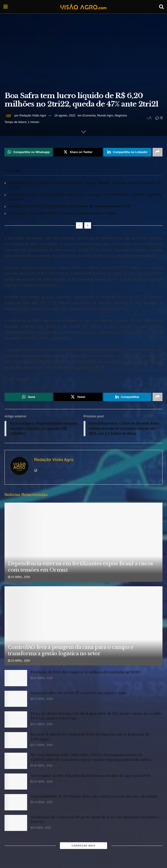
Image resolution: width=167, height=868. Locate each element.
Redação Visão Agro (33, 115)
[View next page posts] (88, 225)
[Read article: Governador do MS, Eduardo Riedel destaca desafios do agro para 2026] (16, 782)
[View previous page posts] (79, 225)
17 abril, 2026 (41, 745)
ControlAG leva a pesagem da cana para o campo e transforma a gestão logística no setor (71, 651)
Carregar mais (83, 846)
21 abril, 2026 (41, 725)
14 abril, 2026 (41, 803)
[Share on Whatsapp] (29, 152)
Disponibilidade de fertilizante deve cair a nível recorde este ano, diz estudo (94, 797)
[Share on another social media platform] (158, 152)
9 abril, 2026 (41, 828)
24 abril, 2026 (19, 577)
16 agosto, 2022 (65, 115)
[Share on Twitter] (78, 152)
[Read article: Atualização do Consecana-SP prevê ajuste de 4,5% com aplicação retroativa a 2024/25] (16, 823)
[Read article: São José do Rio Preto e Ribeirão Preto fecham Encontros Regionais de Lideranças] (16, 741)
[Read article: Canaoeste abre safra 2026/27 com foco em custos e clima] (16, 699)
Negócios (121, 115)
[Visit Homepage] (83, 7)
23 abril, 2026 (19, 661)
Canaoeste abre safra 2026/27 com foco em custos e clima (62, 213)
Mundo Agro (105, 115)
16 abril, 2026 (41, 766)
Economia (89, 115)
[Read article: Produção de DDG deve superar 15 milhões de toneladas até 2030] (16, 679)
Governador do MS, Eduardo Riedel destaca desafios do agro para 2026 (91, 776)
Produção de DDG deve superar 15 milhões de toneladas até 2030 (69, 206)
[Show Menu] (6, 7)
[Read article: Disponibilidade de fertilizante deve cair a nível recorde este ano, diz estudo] (16, 803)
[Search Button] (161, 7)
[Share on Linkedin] (127, 152)
